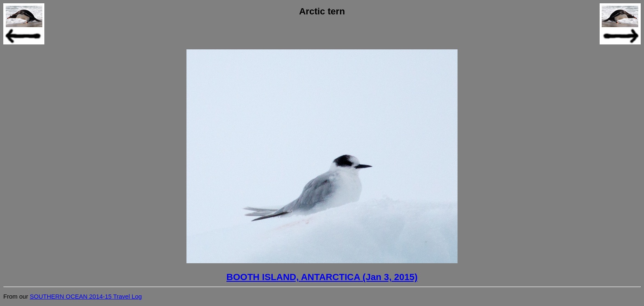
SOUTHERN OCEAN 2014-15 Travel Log (86, 297)
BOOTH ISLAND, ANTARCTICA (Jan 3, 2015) (322, 277)
